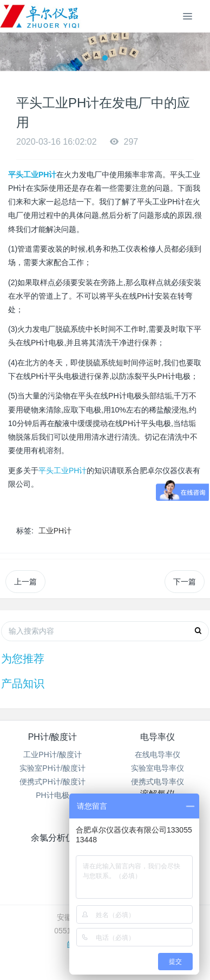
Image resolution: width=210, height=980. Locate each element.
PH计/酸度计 (53, 737)
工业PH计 (55, 531)
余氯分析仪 (52, 838)
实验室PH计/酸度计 (52, 768)
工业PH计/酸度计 (52, 755)
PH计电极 (52, 795)
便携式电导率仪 (157, 782)
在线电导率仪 (157, 755)
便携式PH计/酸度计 (52, 782)
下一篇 (185, 582)
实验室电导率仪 (157, 768)
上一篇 (25, 582)
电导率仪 (157, 737)
